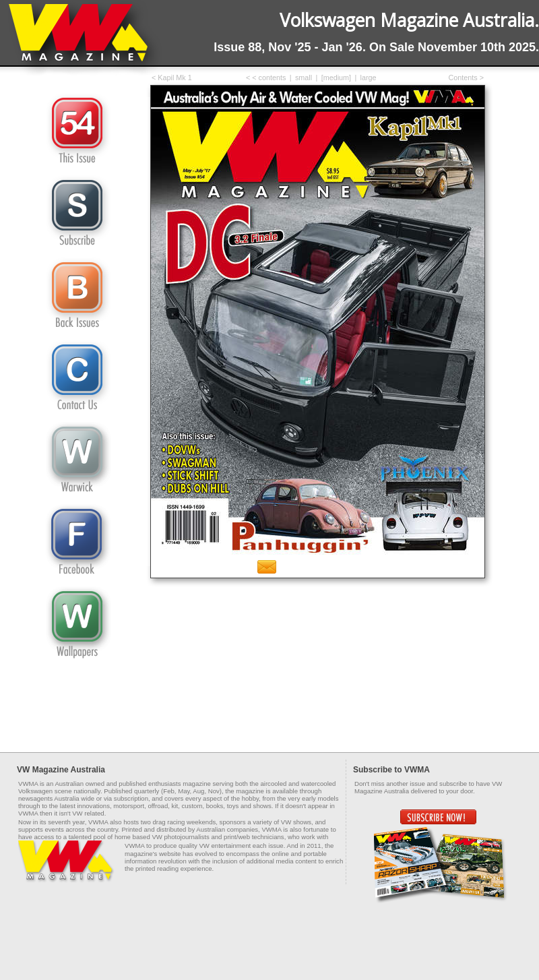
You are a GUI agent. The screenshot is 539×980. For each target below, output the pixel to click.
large (369, 78)
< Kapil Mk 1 (172, 78)
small (304, 78)
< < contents (266, 78)
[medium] (336, 78)
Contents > (466, 78)
